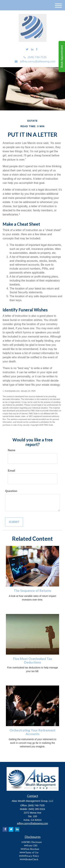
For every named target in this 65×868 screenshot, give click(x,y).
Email (12, 471)
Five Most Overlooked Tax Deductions (33, 661)
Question (11, 491)
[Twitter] (27, 50)
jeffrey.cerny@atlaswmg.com (35, 61)
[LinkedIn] (32, 50)
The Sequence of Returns (32, 591)
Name (12, 450)
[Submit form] (14, 522)
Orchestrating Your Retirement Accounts (32, 732)
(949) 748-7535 (35, 57)
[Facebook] (37, 50)
